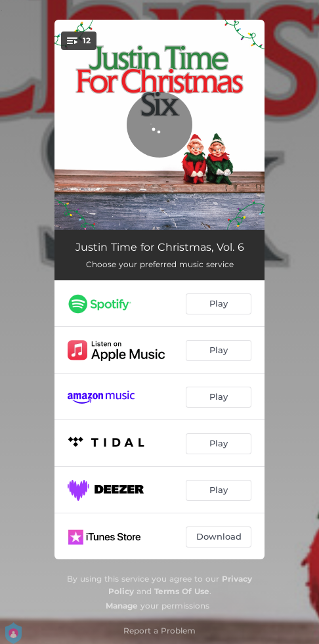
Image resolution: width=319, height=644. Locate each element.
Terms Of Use (182, 591)
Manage (122, 606)
